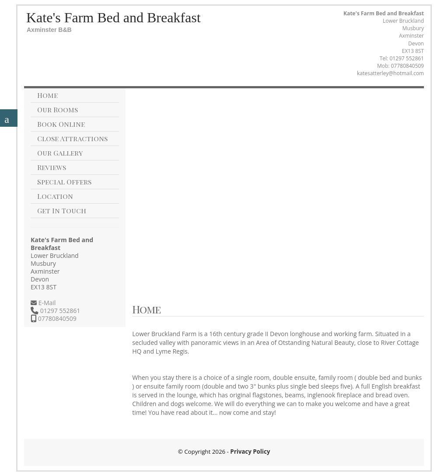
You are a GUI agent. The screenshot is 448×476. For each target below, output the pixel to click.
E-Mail (46, 303)
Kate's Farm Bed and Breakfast (114, 17)
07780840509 (408, 66)
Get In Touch (62, 210)
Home (47, 95)
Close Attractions (72, 138)
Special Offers (64, 182)
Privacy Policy (250, 452)
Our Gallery (60, 153)
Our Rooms (58, 109)
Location (55, 196)
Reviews (52, 167)
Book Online (61, 124)
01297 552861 (407, 58)
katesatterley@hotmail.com (390, 73)
